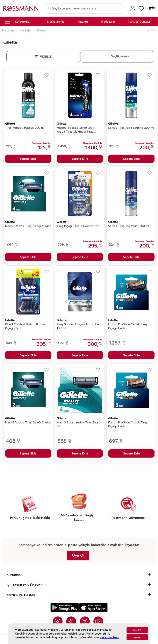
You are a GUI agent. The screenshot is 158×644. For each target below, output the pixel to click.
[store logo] (21, 8)
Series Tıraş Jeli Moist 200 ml (129, 226)
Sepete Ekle (28, 159)
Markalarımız (56, 22)
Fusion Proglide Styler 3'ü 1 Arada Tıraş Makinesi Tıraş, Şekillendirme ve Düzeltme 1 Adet (76, 130)
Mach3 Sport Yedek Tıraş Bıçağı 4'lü (79, 425)
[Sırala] (117, 57)
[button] (151, 8)
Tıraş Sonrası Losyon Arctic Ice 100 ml (78, 326)
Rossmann (9, 31)
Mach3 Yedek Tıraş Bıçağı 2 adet (28, 423)
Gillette (10, 124)
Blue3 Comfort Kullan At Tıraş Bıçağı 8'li (25, 326)
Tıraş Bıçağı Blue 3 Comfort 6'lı (78, 226)
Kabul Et (137, 630)
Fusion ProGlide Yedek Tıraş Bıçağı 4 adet (128, 326)
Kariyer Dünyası (139, 22)
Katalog (83, 22)
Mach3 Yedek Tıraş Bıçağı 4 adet (28, 226)
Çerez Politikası (110, 637)
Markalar (26, 31)
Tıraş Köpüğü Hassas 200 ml (25, 128)
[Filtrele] (43, 57)
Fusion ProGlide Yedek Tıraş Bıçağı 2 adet (128, 425)
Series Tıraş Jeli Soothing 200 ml (131, 128)
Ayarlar (137, 637)
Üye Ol (78, 555)
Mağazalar (108, 22)
